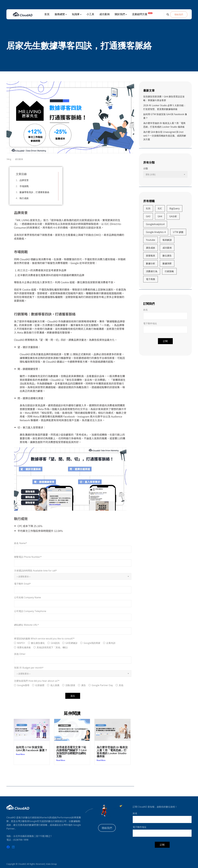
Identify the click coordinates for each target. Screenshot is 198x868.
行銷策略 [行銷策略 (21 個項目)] (169, 271)
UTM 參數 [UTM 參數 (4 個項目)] (178, 232)
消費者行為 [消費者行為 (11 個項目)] (152, 271)
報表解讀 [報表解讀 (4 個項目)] (167, 240)
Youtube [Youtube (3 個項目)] (151, 240)
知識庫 (76, 14)
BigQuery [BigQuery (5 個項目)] (175, 208)
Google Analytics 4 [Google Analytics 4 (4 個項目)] (156, 232)
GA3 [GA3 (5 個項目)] (148, 216)
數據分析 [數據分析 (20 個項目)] (151, 263)
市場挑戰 (24, 186)
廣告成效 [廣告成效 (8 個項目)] (151, 248)
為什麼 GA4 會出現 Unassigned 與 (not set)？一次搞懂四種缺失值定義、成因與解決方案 (165, 136)
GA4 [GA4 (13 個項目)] (160, 216)
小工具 (90, 14)
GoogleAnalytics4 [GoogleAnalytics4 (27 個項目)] (155, 224)
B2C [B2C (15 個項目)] (160, 208)
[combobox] (73, 576)
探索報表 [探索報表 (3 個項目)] (151, 256)
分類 (146, 168)
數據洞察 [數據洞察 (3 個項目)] (167, 263)
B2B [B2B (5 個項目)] (148, 208)
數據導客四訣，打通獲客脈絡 (34, 192)
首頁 (47, 14)
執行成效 (24, 198)
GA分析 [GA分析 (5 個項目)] (173, 216)
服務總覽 (60, 14)
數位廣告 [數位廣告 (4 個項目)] (167, 256)
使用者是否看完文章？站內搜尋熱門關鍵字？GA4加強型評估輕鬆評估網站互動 (71, 752)
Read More (20, 754)
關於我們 (120, 14)
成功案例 (104, 14)
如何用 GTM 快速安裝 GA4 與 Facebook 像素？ (32, 749)
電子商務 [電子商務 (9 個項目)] (151, 279)
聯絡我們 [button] (179, 14)
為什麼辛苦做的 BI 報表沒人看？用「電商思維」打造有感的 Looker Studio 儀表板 (112, 752)
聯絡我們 (107, 828)
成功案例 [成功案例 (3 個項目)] (167, 248)
